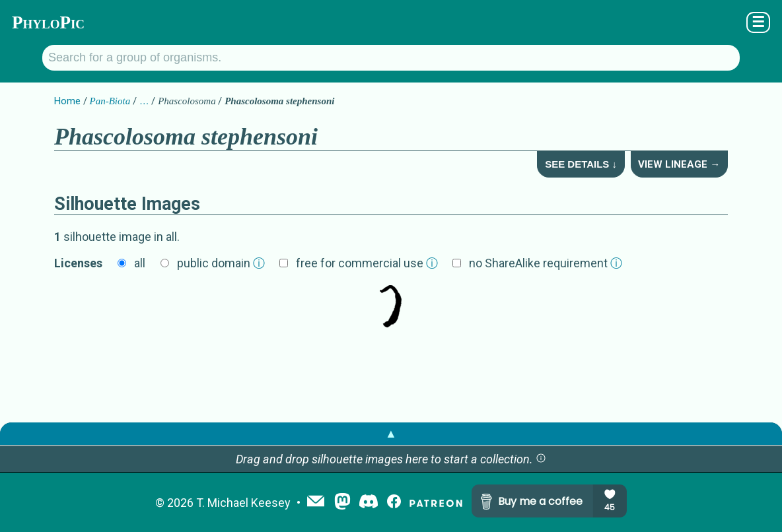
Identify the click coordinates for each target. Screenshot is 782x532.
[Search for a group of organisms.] (391, 58)
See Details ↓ (581, 164)
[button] (541, 459)
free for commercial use (367, 263)
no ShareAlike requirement (546, 263)
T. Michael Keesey (243, 503)
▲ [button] (391, 433)
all (140, 263)
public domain (221, 263)
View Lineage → (679, 164)
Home (67, 101)
